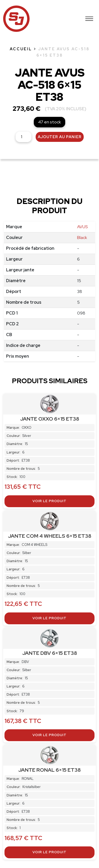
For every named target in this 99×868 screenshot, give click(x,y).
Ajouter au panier (60, 137)
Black (82, 238)
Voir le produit (49, 501)
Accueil (21, 49)
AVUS (82, 227)
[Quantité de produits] (23, 137)
